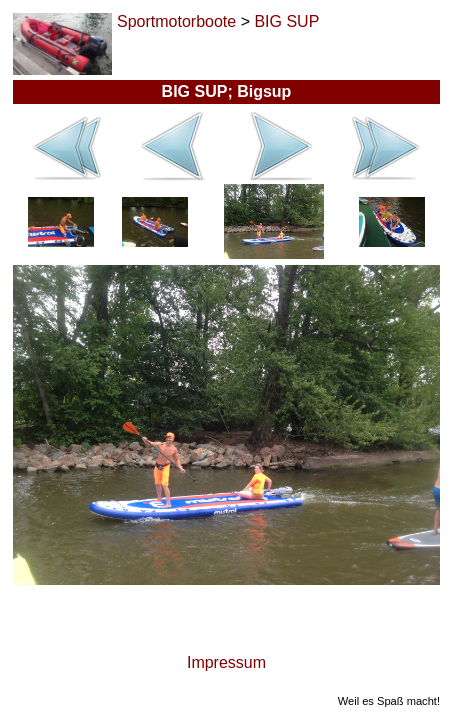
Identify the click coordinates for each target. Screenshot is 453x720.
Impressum (226, 662)
